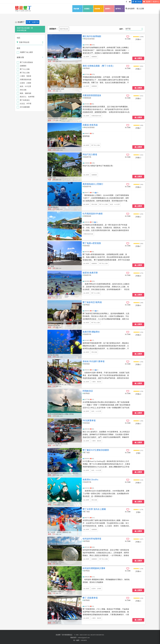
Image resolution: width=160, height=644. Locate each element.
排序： (122, 29)
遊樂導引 (109, 9)
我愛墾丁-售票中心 (151, 2)
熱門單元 (120, 9)
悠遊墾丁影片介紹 (130, 2)
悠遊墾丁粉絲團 (126, 2)
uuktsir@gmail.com (84, 638)
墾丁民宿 (136, 2)
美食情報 (99, 9)
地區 (19, 38)
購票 (19, 48)
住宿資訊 (88, 9)
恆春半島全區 (64, 29)
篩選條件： (54, 29)
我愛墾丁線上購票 (26, 52)
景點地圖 (77, 9)
